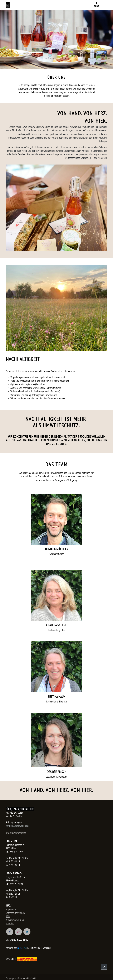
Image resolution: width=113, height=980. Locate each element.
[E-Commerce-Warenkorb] (97, 5)
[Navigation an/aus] (104, 5)
